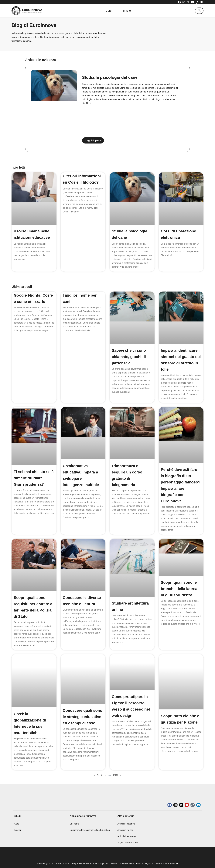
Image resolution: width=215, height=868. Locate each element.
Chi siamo (75, 816)
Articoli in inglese (125, 822)
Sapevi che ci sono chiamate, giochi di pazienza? (129, 354)
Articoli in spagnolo (126, 816)
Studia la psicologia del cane (110, 77)
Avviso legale (44, 855)
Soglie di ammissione (127, 834)
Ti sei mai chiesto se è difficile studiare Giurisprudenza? (34, 472)
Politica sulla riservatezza (89, 855)
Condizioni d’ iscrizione (63, 855)
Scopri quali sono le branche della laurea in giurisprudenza (179, 582)
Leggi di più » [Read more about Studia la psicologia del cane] (93, 140)
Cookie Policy (110, 855)
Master (127, 11)
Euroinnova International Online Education (90, 822)
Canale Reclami (127, 855)
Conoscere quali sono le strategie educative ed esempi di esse (83, 709)
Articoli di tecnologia (127, 828)
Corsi (109, 11)
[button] (199, 11)
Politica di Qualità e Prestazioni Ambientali (157, 855)
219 (115, 767)
